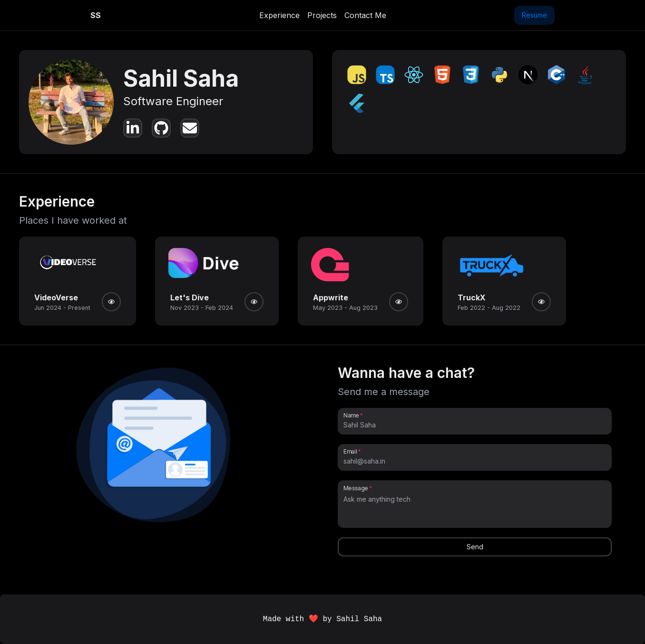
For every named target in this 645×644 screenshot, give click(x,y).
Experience (279, 15)
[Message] (475, 509)
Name (351, 415)
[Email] (475, 461)
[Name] (475, 425)
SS (96, 15)
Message (356, 488)
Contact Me (365, 15)
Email (350, 451)
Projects (322, 15)
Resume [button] (534, 15)
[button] (159, 447)
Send (475, 547)
